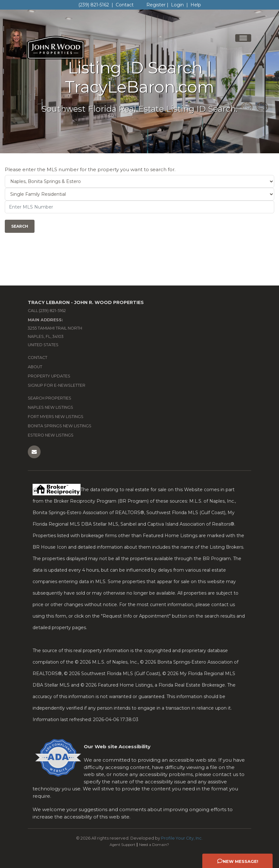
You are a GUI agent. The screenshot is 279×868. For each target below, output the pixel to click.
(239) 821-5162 (94, 5)
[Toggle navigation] (243, 38)
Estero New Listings (51, 435)
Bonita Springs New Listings (60, 426)
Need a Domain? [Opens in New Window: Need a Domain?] (154, 845)
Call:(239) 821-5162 (47, 311)
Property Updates (49, 376)
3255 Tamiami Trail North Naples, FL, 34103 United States (55, 332)
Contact (125, 5)
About (35, 367)
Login (177, 5)
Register (156, 5)
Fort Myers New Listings (56, 417)
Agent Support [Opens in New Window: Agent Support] (122, 845)
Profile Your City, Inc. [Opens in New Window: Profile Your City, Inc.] (182, 838)
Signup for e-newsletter (57, 385)
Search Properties (50, 398)
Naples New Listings (50, 407)
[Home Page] (45, 43)
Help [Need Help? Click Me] (196, 5)
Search (20, 226)
